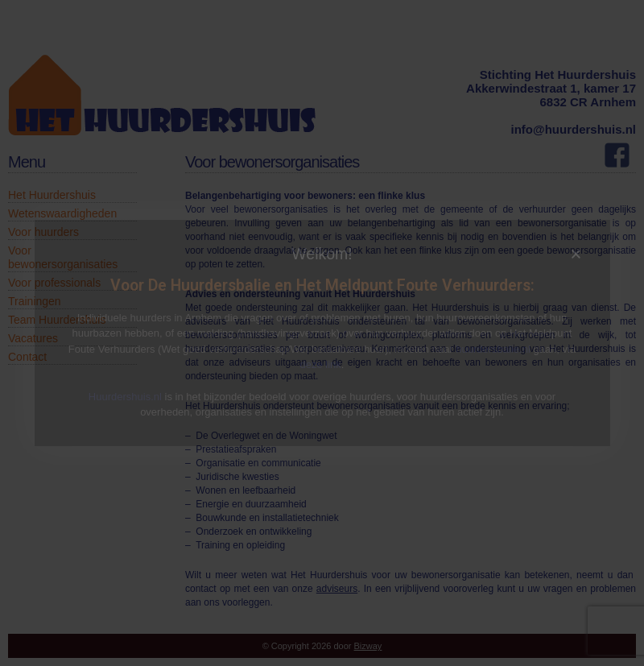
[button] (576, 254)
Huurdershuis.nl (125, 397)
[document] (322, 333)
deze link (321, 364)
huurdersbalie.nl (493, 349)
